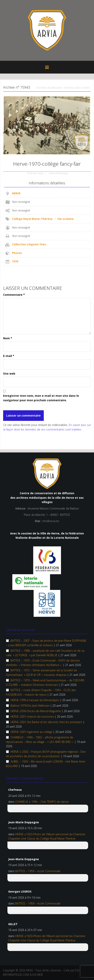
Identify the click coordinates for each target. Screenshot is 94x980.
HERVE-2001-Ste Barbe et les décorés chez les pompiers (46, 722)
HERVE (16, 193)
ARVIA (29, 970)
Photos (17, 253)
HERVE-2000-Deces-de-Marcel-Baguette (36, 711)
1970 (15, 261)
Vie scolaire (66, 219)
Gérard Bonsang (58, 173)
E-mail (9, 356)
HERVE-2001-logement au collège (31, 732)
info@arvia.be (51, 521)
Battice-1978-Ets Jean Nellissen (30, 706)
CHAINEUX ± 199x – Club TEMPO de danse (42, 802)
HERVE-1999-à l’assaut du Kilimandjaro (35, 700)
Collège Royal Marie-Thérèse (32, 219)
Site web (9, 374)
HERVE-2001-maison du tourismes (32, 717)
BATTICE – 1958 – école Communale (38, 871)
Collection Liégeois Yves (29, 244)
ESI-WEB (38, 975)
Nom (8, 338)
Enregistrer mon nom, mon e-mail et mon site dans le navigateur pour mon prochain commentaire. (41, 398)
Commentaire (14, 295)
